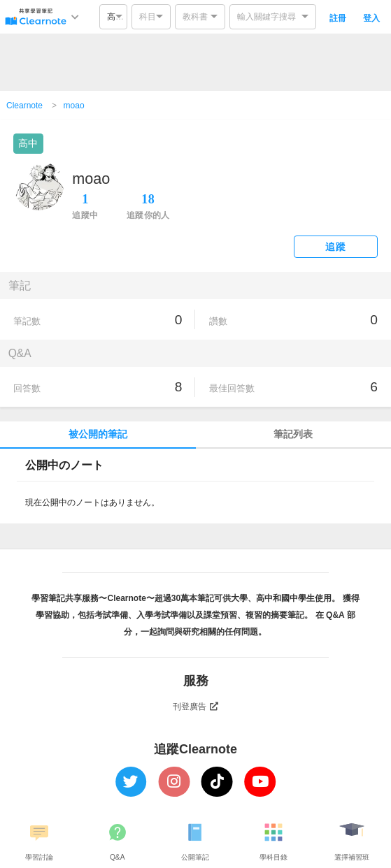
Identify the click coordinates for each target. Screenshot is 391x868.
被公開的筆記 (98, 434)
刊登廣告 (196, 707)
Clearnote (24, 106)
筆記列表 (293, 434)
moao (74, 106)
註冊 (338, 18)
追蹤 (335, 247)
